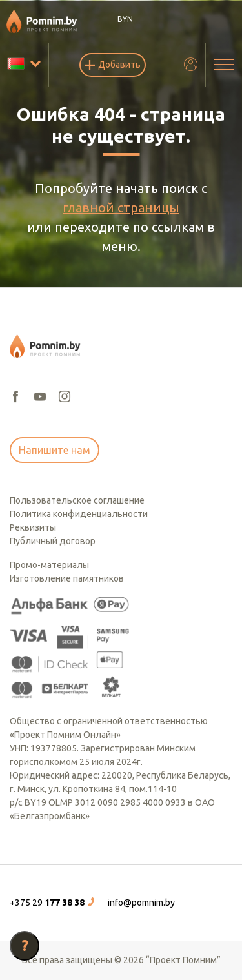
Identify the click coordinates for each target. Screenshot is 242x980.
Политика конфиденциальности (79, 514)
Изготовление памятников (67, 578)
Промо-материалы (49, 565)
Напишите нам (55, 450)
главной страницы (121, 208)
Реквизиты (33, 527)
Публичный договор (53, 541)
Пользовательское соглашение (77, 500)
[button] (54, 903)
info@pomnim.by (141, 903)
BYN (125, 19)
